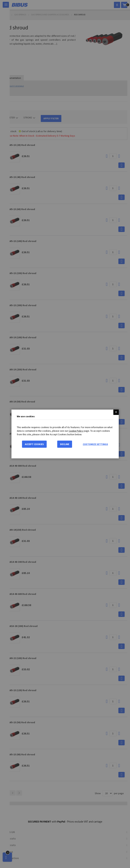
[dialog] (65, 434)
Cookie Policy (76, 431)
